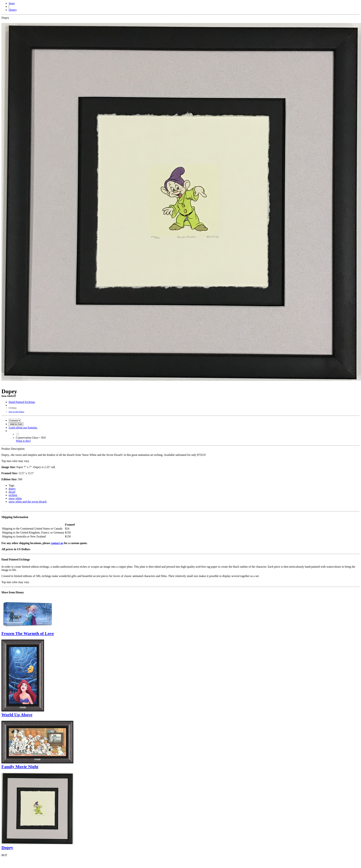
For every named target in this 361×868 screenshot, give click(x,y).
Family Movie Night (20, 767)
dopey (12, 489)
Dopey (7, 848)
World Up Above (17, 715)
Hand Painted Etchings (22, 402)
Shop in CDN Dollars (16, 412)
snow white (15, 498)
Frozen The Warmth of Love (28, 633)
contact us (57, 543)
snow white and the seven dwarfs (28, 502)
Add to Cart (16, 424)
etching (13, 495)
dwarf (12, 492)
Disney (13, 10)
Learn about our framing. (23, 428)
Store (12, 3)
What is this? (23, 441)
